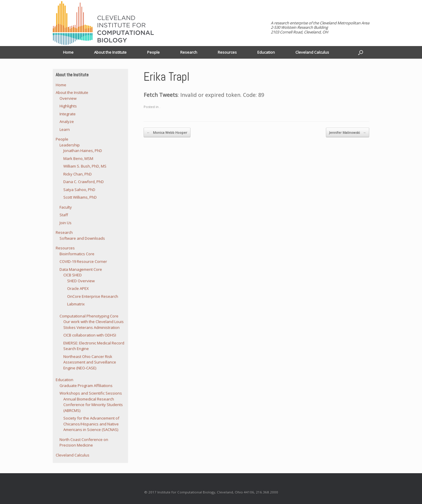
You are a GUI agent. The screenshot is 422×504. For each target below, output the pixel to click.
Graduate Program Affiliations (86, 385)
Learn (65, 129)
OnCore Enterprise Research (93, 296)
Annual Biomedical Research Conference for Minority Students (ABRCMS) (93, 405)
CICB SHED (73, 275)
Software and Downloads (82, 238)
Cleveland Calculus (312, 52)
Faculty (66, 207)
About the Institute (110, 52)
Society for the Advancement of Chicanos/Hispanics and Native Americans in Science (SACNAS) (91, 424)
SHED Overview (81, 281)
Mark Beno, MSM (78, 158)
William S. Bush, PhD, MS (85, 166)
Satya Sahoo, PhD (79, 190)
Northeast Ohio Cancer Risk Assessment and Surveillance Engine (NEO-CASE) (90, 362)
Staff (64, 215)
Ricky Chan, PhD (78, 174)
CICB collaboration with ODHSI (90, 335)
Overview (68, 98)
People (153, 52)
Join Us (65, 223)
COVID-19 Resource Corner (83, 261)
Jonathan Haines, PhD (83, 150)
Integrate (68, 114)
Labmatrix (76, 304)
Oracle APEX (78, 288)
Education (266, 52)
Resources (227, 52)
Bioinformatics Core (77, 254)
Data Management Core (81, 269)
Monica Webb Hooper (167, 133)
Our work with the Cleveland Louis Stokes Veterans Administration (93, 324)
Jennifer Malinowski (348, 133)
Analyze (67, 121)
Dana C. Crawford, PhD (84, 182)
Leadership (70, 145)
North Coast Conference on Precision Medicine (84, 442)
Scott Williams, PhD (80, 197)
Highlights (68, 106)
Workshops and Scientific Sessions (91, 393)
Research (189, 52)
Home (68, 52)
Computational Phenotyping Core (89, 316)
